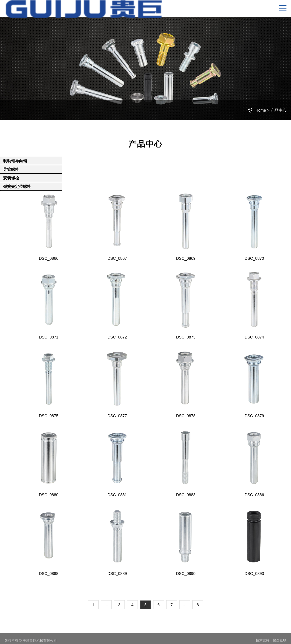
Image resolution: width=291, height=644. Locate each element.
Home (261, 110)
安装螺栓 (11, 178)
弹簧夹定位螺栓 (17, 186)
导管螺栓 (11, 169)
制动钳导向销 (15, 161)
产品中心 (278, 110)
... (106, 605)
